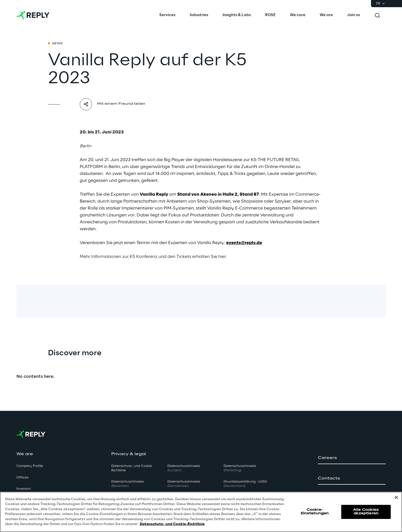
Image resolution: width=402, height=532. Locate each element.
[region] (201, 512)
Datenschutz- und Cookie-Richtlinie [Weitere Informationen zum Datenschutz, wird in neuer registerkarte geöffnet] (172, 524)
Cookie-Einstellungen (315, 512)
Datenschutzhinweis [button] (128, 484)
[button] (352, 458)
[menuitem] (167, 15)
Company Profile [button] (30, 466)
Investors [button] (24, 489)
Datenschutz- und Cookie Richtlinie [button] (132, 468)
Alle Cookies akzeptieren (366, 512)
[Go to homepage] (33, 15)
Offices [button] (22, 478)
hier (222, 257)
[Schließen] (396, 497)
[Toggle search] (377, 15)
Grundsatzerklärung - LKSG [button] (245, 484)
